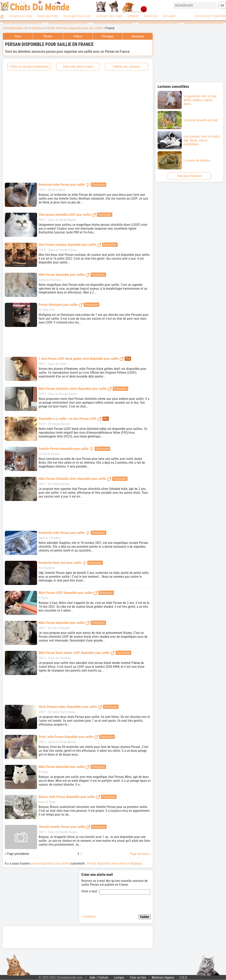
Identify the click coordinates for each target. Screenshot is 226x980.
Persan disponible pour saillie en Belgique (115, 863)
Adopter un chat (21, 16)
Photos (48, 36)
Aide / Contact (99, 977)
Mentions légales (163, 977)
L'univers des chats (109, 16)
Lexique (119, 977)
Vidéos (78, 36)
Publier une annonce (126, 67)
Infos (18, 36)
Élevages (108, 36)
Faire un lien (138, 977)
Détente (133, 16)
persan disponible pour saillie (50, 863)
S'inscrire (201, 16)
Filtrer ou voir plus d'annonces (29, 67)
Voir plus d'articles (189, 176)
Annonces (151, 16)
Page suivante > (140, 854)
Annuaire (169, 16)
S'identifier (219, 16)
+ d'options (88, 916)
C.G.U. (184, 977)
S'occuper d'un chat (77, 16)
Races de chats (48, 16)
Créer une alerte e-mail (78, 67)
